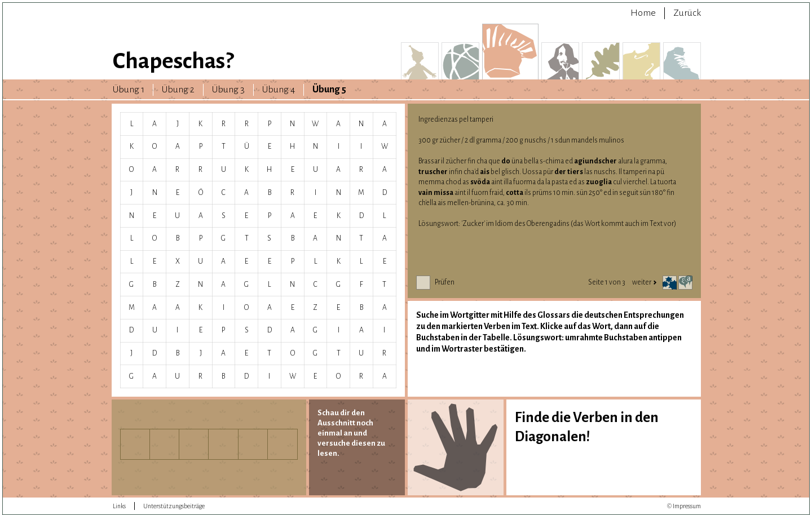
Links (119, 506)
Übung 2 (178, 90)
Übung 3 (228, 90)
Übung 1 (129, 90)
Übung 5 (329, 90)
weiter (645, 282)
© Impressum (684, 506)
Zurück (687, 13)
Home (643, 13)
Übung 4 (279, 90)
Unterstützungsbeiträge (174, 506)
